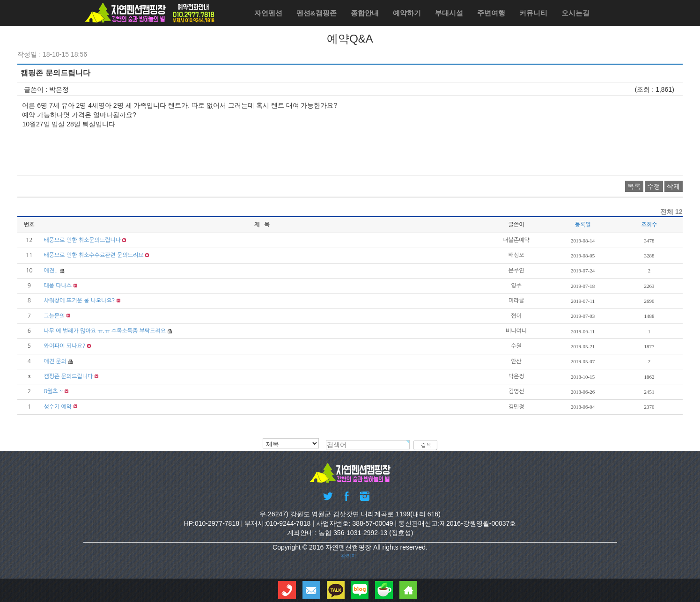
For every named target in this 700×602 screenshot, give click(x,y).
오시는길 (575, 13)
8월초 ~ (53, 391)
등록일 (583, 225)
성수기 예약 (58, 407)
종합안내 (365, 13)
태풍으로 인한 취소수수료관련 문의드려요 (93, 255)
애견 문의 (55, 361)
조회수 (649, 225)
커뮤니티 (533, 13)
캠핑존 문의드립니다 (68, 376)
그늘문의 (54, 316)
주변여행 (491, 13)
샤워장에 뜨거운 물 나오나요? (79, 301)
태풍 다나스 (58, 286)
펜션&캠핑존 (317, 13)
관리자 (349, 556)
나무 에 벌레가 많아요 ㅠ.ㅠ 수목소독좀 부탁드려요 (105, 331)
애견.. (51, 271)
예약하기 (407, 13)
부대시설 (449, 13)
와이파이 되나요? (64, 346)
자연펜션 (268, 13)
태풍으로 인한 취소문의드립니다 (82, 240)
